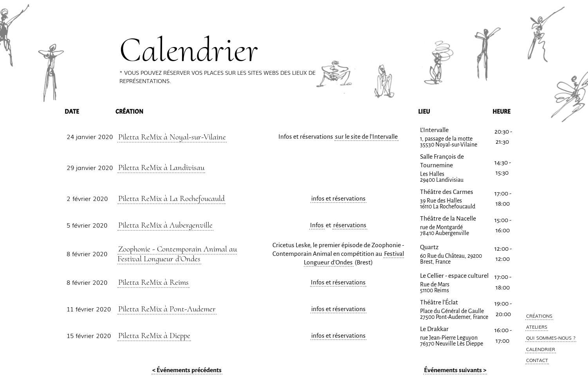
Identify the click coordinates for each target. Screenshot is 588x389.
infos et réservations (338, 199)
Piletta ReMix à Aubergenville (165, 225)
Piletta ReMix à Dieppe (154, 335)
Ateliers (537, 327)
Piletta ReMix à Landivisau (161, 167)
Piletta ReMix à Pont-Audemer (167, 309)
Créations (539, 316)
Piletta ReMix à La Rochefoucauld (171, 198)
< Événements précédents (187, 370)
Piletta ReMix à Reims (153, 282)
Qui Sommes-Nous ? (551, 338)
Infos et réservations (338, 282)
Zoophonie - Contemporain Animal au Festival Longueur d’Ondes (177, 254)
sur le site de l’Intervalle (366, 137)
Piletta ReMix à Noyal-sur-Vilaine (172, 137)
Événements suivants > (455, 370)
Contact (537, 360)
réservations (350, 225)
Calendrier (541, 349)
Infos (317, 225)
